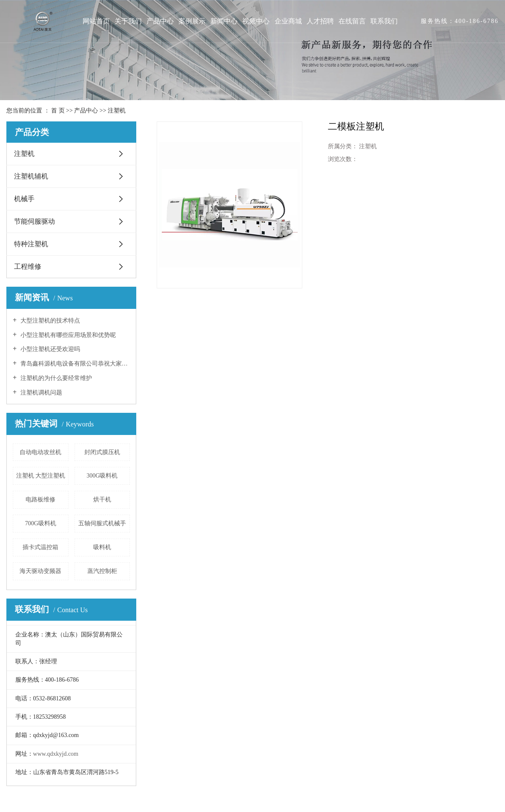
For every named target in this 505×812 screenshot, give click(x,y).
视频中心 (256, 21)
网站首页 (96, 21)
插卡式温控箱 (40, 547)
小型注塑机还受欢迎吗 (49, 349)
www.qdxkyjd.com (56, 754)
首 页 (58, 111)
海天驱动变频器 (40, 571)
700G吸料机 (41, 523)
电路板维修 (40, 500)
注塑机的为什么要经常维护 (55, 378)
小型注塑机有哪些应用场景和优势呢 (67, 335)
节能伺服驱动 (34, 221)
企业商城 (288, 21)
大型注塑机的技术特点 (49, 321)
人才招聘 (320, 21)
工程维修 (28, 266)
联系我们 (384, 21)
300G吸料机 (102, 476)
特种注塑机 (31, 244)
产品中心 (160, 21)
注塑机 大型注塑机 (41, 476)
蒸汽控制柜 (102, 571)
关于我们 (128, 21)
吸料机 (102, 547)
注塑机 (117, 111)
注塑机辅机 (31, 176)
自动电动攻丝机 (40, 452)
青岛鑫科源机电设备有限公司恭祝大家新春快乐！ (74, 364)
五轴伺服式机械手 (102, 523)
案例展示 (192, 21)
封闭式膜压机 (102, 452)
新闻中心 (224, 21)
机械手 (24, 199)
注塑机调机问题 (40, 393)
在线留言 (352, 21)
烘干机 (102, 500)
